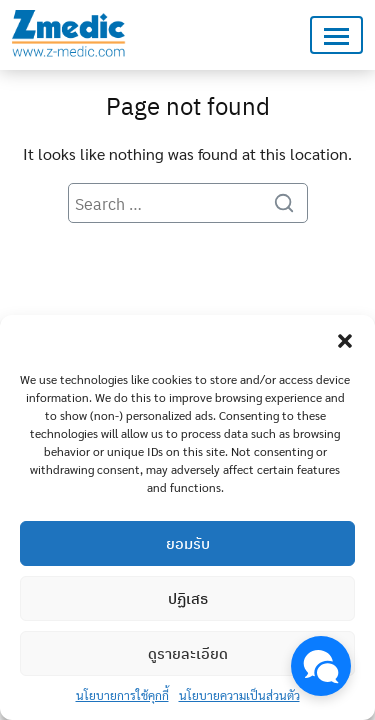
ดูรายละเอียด (188, 653)
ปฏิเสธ (188, 598)
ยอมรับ (188, 543)
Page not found (188, 105)
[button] (345, 340)
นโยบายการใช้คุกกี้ (122, 695)
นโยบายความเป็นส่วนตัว (239, 695)
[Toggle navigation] (336, 35)
